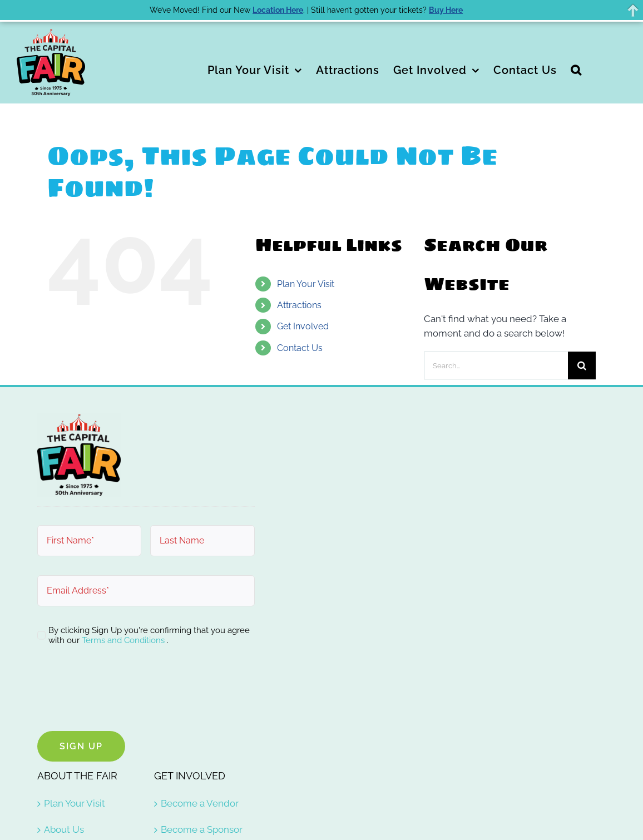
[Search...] (496, 365)
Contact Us (300, 348)
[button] (576, 69)
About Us (64, 829)
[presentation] (122, 690)
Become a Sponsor (202, 829)
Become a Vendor (200, 803)
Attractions (299, 305)
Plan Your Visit (306, 284)
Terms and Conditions (124, 640)
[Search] (582, 365)
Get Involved (303, 326)
